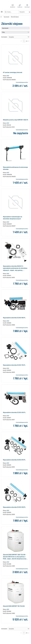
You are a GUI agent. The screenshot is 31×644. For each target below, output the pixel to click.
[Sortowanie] (19, 37)
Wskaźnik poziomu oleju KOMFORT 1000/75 (15, 120)
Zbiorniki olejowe (15, 17)
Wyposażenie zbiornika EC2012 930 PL (14, 507)
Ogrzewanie (7, 17)
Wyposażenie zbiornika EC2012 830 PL (14, 412)
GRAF (8, 76)
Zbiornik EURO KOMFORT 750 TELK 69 (14, 606)
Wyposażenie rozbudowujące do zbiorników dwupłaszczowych (13, 218)
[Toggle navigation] (2, 11)
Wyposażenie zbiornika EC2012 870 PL (14, 460)
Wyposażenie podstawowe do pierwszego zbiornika (15, 168)
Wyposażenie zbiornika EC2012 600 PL (14, 318)
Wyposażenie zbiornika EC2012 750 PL (14, 365)
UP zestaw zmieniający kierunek (13, 72)
